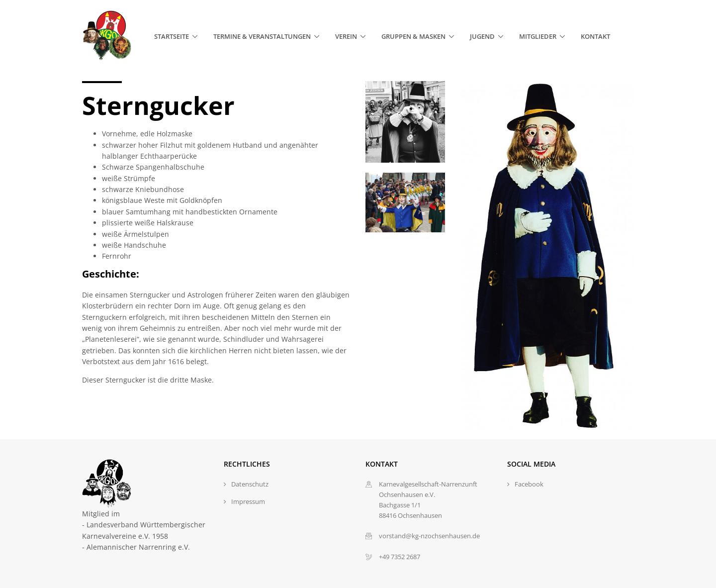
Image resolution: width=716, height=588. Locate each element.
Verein (346, 36)
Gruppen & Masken (413, 36)
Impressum (248, 501)
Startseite (172, 36)
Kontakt (595, 36)
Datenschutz (250, 484)
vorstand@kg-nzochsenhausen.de (429, 536)
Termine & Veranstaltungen (262, 36)
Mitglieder (538, 36)
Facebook (529, 484)
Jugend (482, 36)
